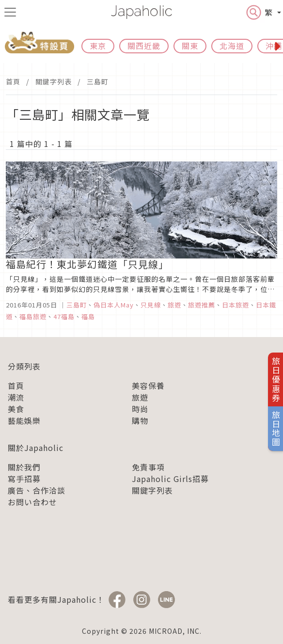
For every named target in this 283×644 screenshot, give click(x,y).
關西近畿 (144, 46)
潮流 (16, 397)
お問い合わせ (32, 502)
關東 (190, 46)
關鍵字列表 (54, 81)
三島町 (98, 81)
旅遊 (140, 397)
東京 (98, 46)
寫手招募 (24, 479)
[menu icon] (10, 12)
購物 (140, 420)
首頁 (13, 81)
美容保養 (148, 386)
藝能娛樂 (24, 420)
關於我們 (24, 467)
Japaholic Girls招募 (170, 479)
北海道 (232, 46)
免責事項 (148, 467)
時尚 (140, 409)
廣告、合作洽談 (37, 490)
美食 (16, 409)
